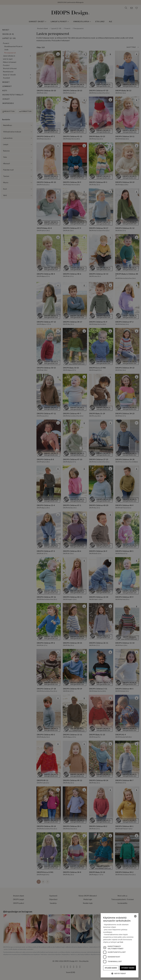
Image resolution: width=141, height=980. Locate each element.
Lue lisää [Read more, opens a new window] (120, 942)
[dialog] (120, 945)
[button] (120, 973)
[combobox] (135, 916)
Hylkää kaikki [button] (111, 968)
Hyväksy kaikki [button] (128, 968)
